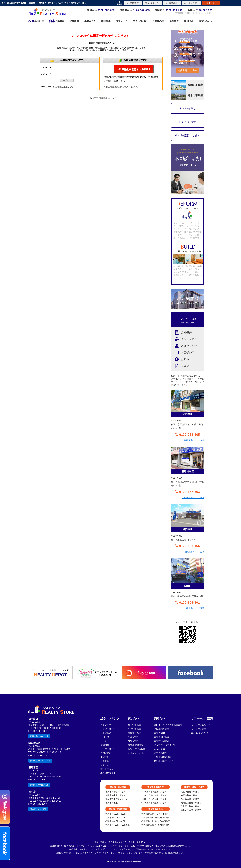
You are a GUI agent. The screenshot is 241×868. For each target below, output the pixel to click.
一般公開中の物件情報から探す (102, 98)
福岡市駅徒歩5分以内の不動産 (155, 814)
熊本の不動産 (135, 729)
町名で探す (133, 741)
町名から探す (188, 122)
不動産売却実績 (162, 729)
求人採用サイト (108, 773)
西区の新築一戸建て (190, 799)
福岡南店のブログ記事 (194, 440)
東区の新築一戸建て (190, 792)
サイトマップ (107, 769)
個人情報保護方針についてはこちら (122, 87)
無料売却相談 (161, 753)
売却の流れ (160, 733)
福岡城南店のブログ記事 (193, 498)
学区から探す (188, 108)
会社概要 (181, 332)
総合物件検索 (135, 733)
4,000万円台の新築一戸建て (154, 799)
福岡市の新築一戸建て (116, 792)
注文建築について (200, 733)
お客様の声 (183, 353)
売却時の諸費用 (162, 741)
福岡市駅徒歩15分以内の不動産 (156, 821)
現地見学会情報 (136, 745)
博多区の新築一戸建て (191, 810)
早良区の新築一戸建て (191, 806)
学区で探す (133, 737)
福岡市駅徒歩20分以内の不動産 (156, 825)
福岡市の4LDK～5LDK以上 (118, 825)
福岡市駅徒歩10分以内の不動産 (156, 818)
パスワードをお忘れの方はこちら (58, 87)
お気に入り (152, 3)
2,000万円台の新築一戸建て (154, 792)
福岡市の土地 (112, 803)
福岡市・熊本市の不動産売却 (168, 725)
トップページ (107, 725)
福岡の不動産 (135, 725)
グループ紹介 (184, 339)
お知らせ (181, 359)
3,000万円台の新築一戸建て (154, 795)
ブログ (180, 366)
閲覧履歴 (171, 3)
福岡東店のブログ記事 (194, 552)
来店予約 (105, 757)
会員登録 (105, 761)
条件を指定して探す (188, 136)
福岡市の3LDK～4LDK (116, 821)
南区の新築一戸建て (190, 795)
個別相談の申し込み (164, 761)
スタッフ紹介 (184, 346)
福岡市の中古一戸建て (116, 795)
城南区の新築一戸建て (191, 803)
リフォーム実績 (199, 729)
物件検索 (132, 3)
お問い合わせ (107, 753)
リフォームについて (201, 725)
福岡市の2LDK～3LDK (116, 818)
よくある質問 (161, 749)
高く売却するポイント (165, 745)
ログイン (105, 765)
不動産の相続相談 (163, 757)
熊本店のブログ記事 (195, 608)
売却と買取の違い (163, 737)
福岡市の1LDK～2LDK (116, 814)
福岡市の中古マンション (117, 799)
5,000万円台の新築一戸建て (154, 803)
